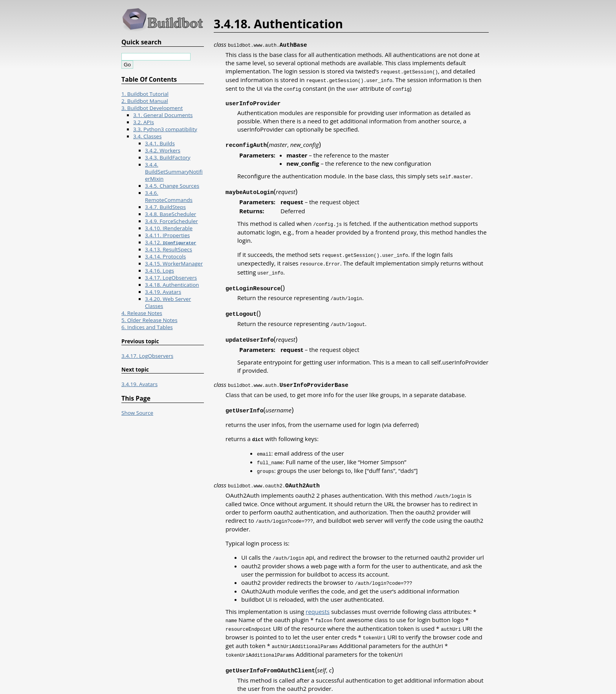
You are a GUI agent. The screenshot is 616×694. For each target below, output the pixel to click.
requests (318, 601)
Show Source (137, 413)
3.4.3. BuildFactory (168, 157)
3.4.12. (170, 242)
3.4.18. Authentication (172, 285)
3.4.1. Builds (160, 143)
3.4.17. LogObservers (171, 278)
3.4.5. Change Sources (172, 186)
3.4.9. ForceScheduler (171, 221)
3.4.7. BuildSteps (165, 207)
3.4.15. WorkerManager (174, 264)
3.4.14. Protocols (165, 256)
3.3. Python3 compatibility (165, 129)
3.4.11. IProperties (167, 235)
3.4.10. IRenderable (169, 228)
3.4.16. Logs (159, 271)
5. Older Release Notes (149, 320)
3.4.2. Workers (163, 150)
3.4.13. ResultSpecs (169, 249)
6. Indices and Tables (147, 327)
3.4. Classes (147, 136)
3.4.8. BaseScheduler (170, 214)
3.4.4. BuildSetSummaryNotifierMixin (174, 172)
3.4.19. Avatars (163, 292)
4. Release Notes (142, 313)
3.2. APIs (144, 122)
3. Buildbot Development (152, 108)
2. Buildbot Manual (145, 101)
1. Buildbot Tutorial (145, 94)
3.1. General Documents (163, 115)
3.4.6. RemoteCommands (169, 196)
